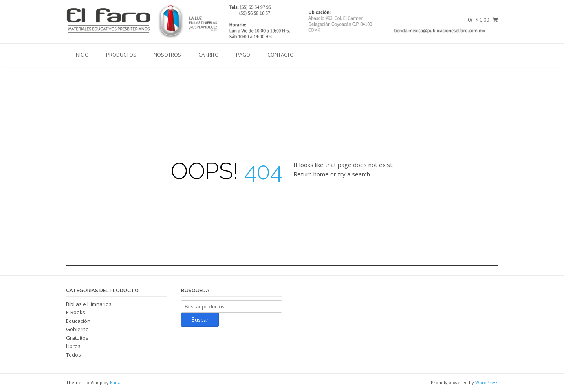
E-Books (76, 312)
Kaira (115, 382)
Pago (243, 55)
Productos (121, 55)
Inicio (82, 55)
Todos (73, 355)
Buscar (200, 320)
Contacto (281, 55)
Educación (78, 321)
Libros (73, 346)
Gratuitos (77, 338)
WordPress (487, 382)
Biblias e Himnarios (89, 304)
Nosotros (167, 55)
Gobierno (77, 329)
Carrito (209, 55)
